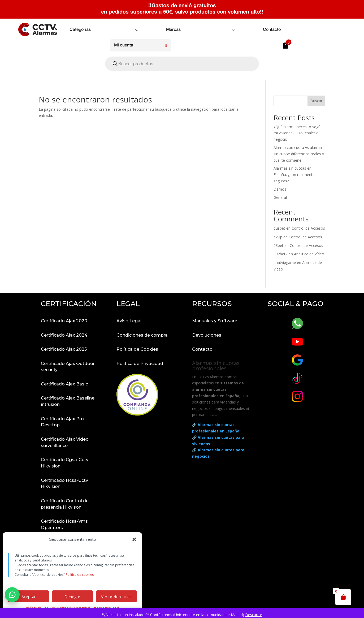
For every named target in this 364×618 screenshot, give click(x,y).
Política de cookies (80, 575)
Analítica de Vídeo (309, 254)
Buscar (316, 101)
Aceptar (29, 596)
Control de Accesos (308, 228)
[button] (134, 539)
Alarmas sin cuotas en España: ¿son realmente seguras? (294, 175)
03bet (278, 245)
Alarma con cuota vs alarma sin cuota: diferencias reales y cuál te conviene (299, 154)
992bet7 (281, 254)
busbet (279, 228)
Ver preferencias (116, 596)
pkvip (278, 237)
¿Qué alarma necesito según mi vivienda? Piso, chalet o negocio (298, 133)
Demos (280, 189)
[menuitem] (105, 30)
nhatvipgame (285, 262)
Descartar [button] (254, 615)
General (280, 197)
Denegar (72, 596)
